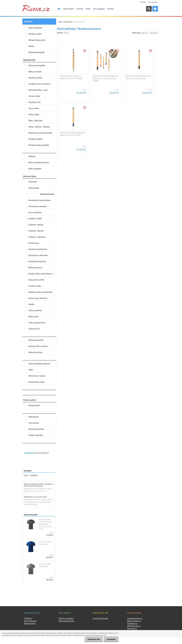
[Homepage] (57, 9)
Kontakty (110, 9)
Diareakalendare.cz (135, 618)
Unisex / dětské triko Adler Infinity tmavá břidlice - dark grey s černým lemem (46, 524)
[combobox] (145, 33)
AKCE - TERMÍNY (31, 475)
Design (88, 9)
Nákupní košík (30, 623)
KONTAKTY (30, 449)
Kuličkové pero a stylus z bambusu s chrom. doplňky (71, 77)
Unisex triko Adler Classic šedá (45, 565)
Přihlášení (143, 2)
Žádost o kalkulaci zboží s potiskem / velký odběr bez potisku (39, 485)
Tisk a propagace (99, 9)
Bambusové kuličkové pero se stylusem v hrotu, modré (73, 134)
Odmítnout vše (94, 639)
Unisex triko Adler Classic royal (45, 543)
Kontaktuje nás (30, 453)
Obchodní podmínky (67, 621)
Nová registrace (153, 2)
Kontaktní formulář (101, 618)
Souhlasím (111, 639)
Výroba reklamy (69, 9)
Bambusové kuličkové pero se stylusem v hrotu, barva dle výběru (105, 78)
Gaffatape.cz (132, 623)
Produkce (80, 9)
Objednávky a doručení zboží (35, 497)
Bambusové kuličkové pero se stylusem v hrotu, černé (138, 77)
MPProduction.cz (134, 626)
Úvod (60, 22)
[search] (149, 9)
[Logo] (36, 8)
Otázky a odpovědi (66, 618)
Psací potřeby (68, 22)
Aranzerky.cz (132, 628)
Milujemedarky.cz (134, 621)
